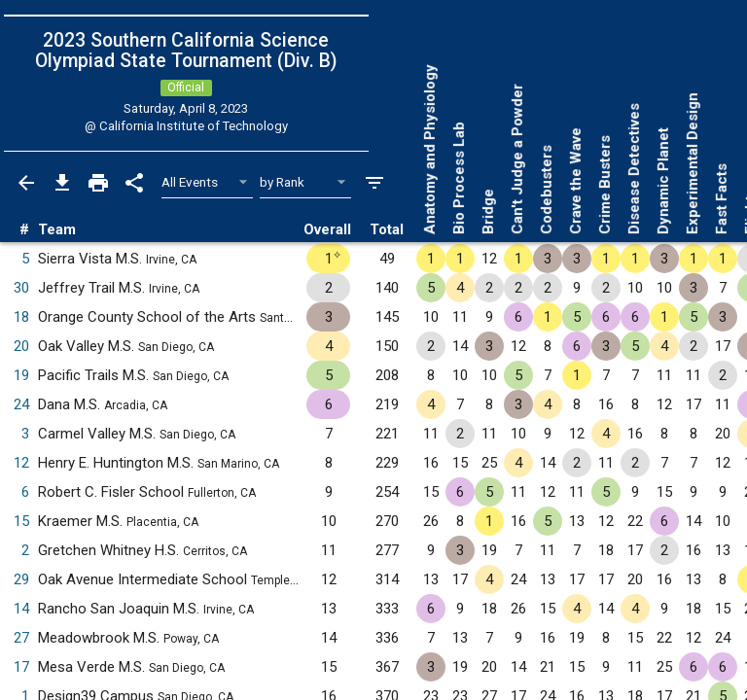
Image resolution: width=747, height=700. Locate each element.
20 (21, 346)
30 (21, 288)
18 (21, 317)
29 (21, 579)
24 (21, 404)
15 (21, 521)
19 (21, 375)
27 (21, 638)
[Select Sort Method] (306, 182)
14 (21, 609)
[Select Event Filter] (208, 182)
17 (21, 667)
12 (21, 463)
